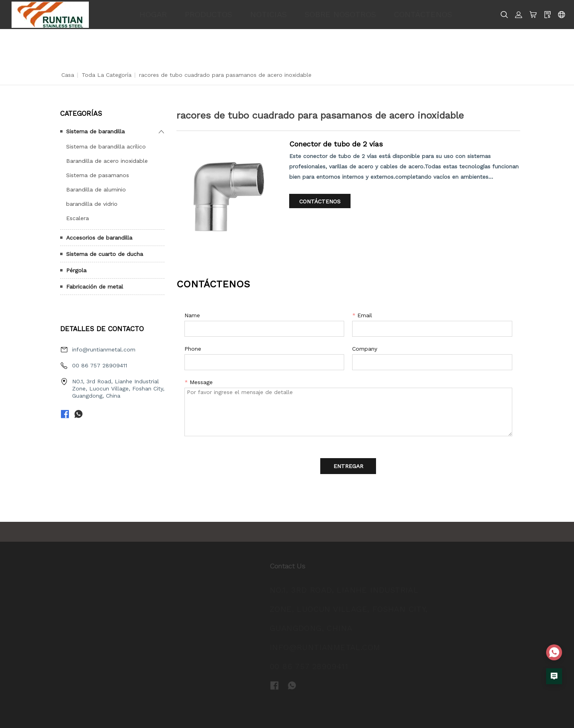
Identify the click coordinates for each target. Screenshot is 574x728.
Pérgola (76, 270)
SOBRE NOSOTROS (340, 14)
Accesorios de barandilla (99, 238)
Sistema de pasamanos (98, 175)
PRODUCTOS (209, 14)
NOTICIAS (268, 14)
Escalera (77, 218)
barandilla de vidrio (92, 204)
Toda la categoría (107, 75)
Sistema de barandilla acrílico (106, 146)
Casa (68, 75)
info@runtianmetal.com (104, 349)
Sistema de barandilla (95, 131)
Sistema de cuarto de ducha (105, 254)
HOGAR (153, 14)
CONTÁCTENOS (423, 14)
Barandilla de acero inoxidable (107, 161)
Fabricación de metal (95, 287)
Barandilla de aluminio (96, 189)
